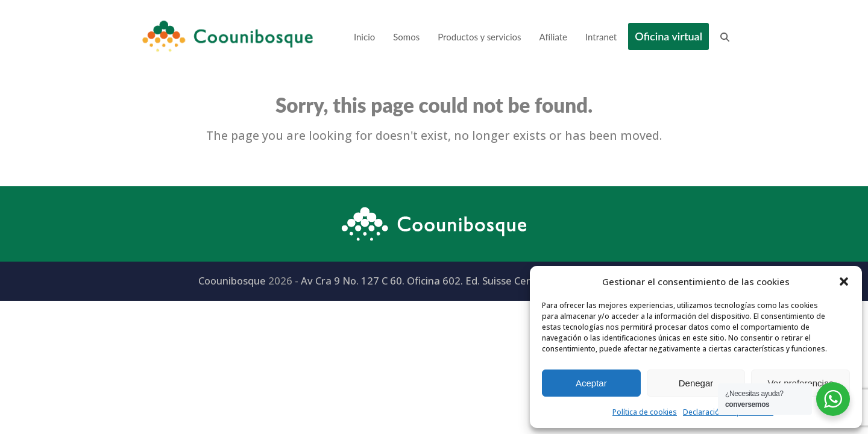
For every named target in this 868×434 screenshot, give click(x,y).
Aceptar (591, 383)
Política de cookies (645, 412)
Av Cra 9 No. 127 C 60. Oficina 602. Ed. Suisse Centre (424, 281)
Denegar (696, 383)
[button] (844, 281)
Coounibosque (232, 281)
